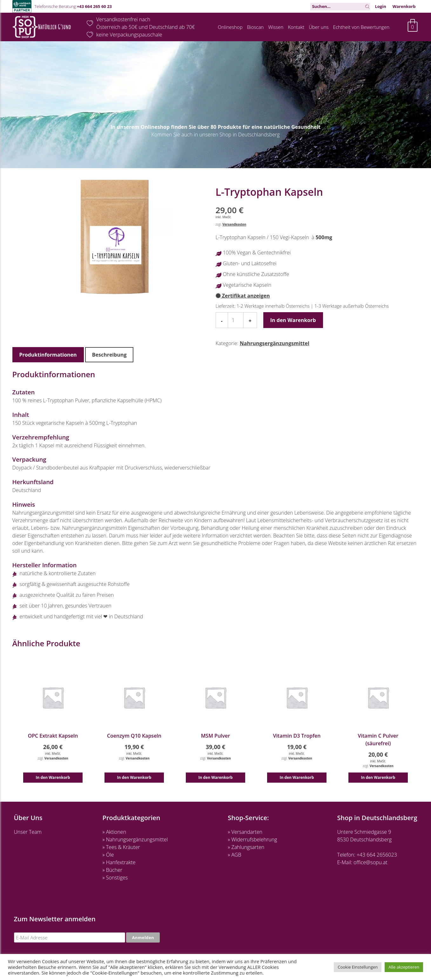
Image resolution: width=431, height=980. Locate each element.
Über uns (319, 27)
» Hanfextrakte (119, 862)
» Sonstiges (115, 878)
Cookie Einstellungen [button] (358, 967)
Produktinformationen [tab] (48, 355)
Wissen (276, 27)
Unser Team (28, 832)
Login (380, 6)
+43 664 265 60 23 (94, 6)
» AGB (234, 855)
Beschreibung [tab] (109, 355)
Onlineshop (230, 27)
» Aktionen (114, 832)
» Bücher (113, 870)
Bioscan (256, 27)
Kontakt (296, 27)
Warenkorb (404, 6)
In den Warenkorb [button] (53, 777)
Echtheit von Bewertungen (361, 27)
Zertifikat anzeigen (243, 296)
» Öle (108, 855)
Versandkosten (234, 224)
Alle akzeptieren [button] (404, 967)
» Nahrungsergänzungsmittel (135, 839)
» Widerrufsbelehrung (252, 839)
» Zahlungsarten (246, 847)
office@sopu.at (370, 862)
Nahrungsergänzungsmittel (275, 343)
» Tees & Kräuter (121, 847)
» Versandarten (245, 832)
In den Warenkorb (293, 320)
